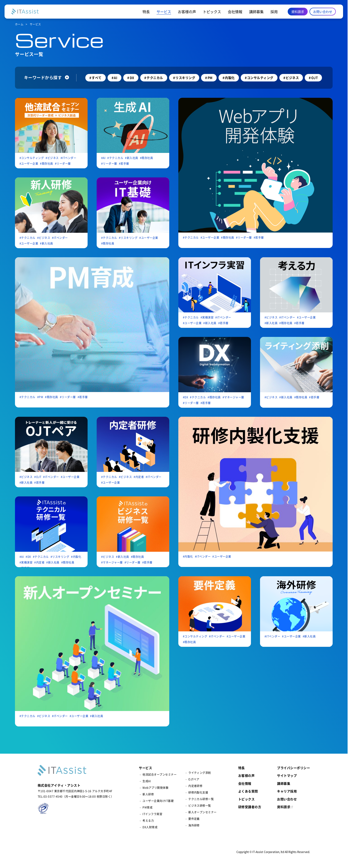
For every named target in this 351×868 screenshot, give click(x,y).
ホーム (19, 25)
